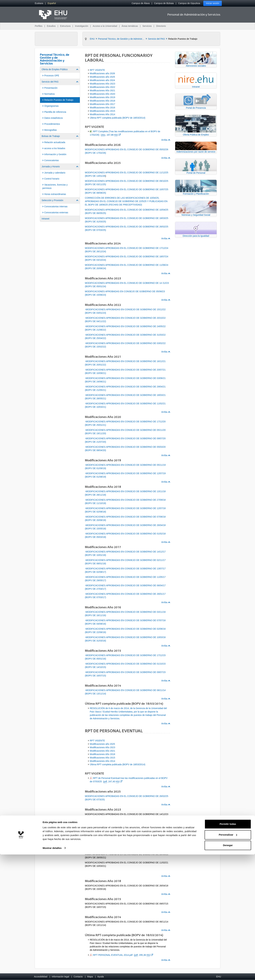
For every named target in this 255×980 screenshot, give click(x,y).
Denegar (228, 971)
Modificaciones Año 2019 (102, 97)
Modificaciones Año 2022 (102, 87)
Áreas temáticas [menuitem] (130, 26)
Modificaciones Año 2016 (102, 108)
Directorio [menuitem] (161, 26)
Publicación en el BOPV (105, 823)
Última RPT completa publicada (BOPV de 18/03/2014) (117, 118)
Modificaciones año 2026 (102, 73)
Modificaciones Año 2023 (102, 84)
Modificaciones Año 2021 (102, 90)
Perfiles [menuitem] (39, 26)
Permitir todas (228, 950)
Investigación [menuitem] (82, 26)
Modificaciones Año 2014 (102, 114)
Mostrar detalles (52, 974)
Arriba (166, 140)
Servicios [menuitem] (147, 26)
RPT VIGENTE (97, 70)
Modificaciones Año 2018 (102, 101)
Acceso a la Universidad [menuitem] (105, 26)
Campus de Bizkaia (164, 3)
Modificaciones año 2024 (102, 80)
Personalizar (228, 960)
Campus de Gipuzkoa (189, 3)
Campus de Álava (141, 3)
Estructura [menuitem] (65, 26)
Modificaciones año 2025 (102, 77)
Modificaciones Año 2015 (102, 111)
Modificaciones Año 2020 (102, 94)
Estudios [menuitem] (51, 26)
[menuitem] (39, 3)
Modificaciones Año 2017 (102, 104)
